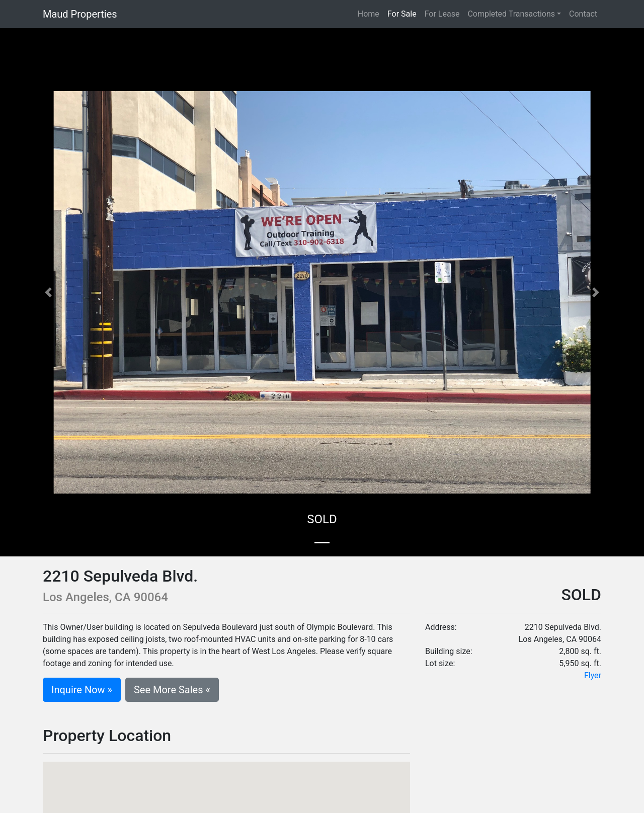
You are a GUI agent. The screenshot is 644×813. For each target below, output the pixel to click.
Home (371, 13)
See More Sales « (172, 690)
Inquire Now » (82, 690)
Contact (583, 14)
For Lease (442, 14)
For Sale (402, 14)
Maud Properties (80, 14)
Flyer (593, 675)
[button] (48, 292)
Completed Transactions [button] (511, 14)
